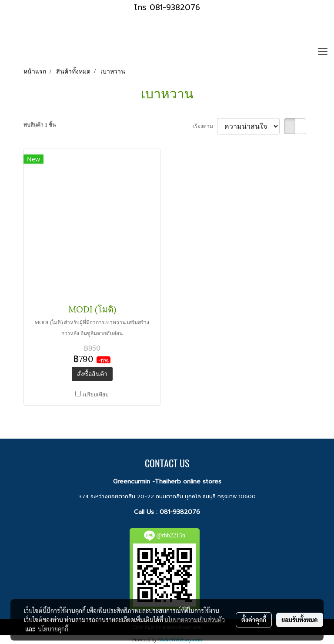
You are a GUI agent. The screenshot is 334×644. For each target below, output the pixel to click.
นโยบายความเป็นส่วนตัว (195, 620)
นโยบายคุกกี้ (53, 629)
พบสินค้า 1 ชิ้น (40, 125)
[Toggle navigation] (323, 52)
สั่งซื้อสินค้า (92, 374)
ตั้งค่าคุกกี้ (254, 620)
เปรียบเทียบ (96, 395)
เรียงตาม (205, 126)
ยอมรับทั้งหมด (300, 620)
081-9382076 (180, 512)
